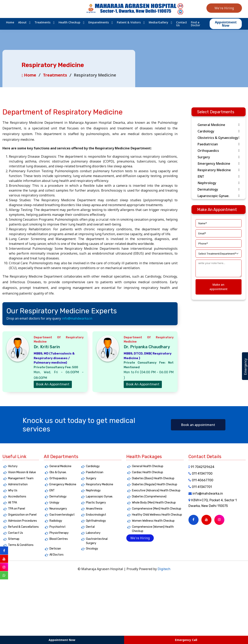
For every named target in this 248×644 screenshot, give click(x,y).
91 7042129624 (201, 467)
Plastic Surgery (96, 503)
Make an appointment (218, 287)
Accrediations (17, 497)
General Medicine (219, 125)
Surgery (219, 157)
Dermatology (219, 189)
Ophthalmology (96, 521)
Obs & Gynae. (58, 472)
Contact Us (182, 24)
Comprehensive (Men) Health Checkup (157, 509)
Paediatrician (219, 144)
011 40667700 (201, 480)
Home (10, 22)
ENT (219, 176)
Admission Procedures (22, 521)
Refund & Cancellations (23, 527)
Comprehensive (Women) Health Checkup (153, 529)
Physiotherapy (59, 533)
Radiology (56, 521)
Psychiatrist (58, 527)
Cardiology (219, 131)
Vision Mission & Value (22, 472)
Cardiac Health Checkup (148, 472)
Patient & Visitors (129, 22)
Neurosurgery (58, 509)
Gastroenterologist (62, 515)
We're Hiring (224, 8)
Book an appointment (198, 425)
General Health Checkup (148, 466)
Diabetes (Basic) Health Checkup (153, 478)
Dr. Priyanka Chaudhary (147, 347)
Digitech (164, 569)
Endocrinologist (96, 515)
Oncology (92, 549)
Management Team (21, 478)
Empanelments (99, 22)
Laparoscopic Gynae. (219, 196)
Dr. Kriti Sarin (47, 347)
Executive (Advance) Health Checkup (156, 490)
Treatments (42, 22)
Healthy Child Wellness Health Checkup (157, 515)
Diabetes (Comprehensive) (149, 497)
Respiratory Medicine (219, 170)
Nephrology (219, 183)
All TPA (13, 503)
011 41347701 (200, 487)
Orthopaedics (219, 151)
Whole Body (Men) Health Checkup (154, 503)
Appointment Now (62, 640)
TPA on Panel (17, 509)
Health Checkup (69, 22)
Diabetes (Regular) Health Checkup (155, 484)
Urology (54, 503)
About (22, 22)
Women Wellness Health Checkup (153, 521)
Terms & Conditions (21, 545)
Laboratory (93, 533)
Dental (90, 527)
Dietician (55, 549)
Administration (18, 484)
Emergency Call (186, 640)
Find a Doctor (196, 24)
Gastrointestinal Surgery (97, 541)
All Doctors (57, 555)
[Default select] (219, 254)
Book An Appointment (53, 384)
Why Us (13, 490)
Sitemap (14, 539)
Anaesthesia (94, 509)
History (13, 466)
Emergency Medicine (219, 164)
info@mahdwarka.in (77, 318)
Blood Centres (59, 539)
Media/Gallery (158, 22)
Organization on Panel (22, 515)
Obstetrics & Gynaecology (219, 138)
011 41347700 (200, 474)
